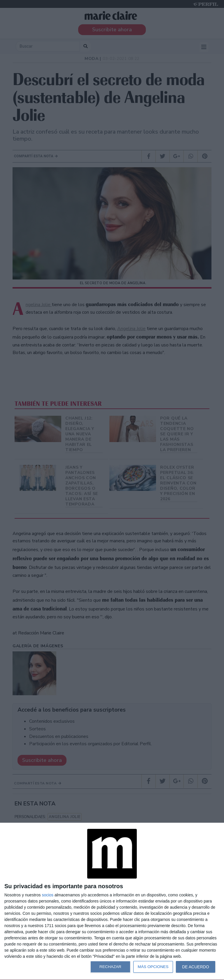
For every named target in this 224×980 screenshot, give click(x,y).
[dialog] (112, 902)
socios (48, 895)
